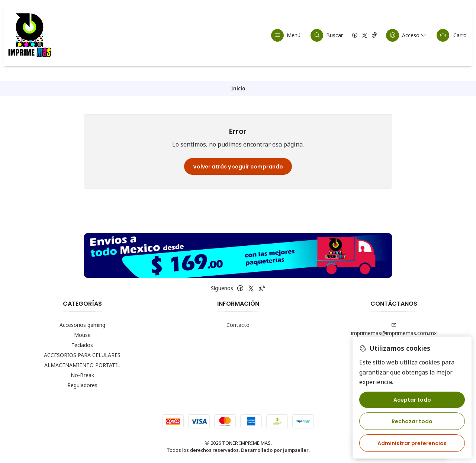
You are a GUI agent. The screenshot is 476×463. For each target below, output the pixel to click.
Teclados (82, 345)
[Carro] (452, 35)
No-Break (82, 375)
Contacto (238, 325)
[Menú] (286, 35)
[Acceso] (406, 35)
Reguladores (82, 385)
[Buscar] (327, 35)
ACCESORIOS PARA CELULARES (82, 355)
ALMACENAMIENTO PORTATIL (82, 365)
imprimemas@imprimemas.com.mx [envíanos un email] (394, 329)
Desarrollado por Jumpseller (275, 450)
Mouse (82, 335)
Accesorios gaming (82, 325)
